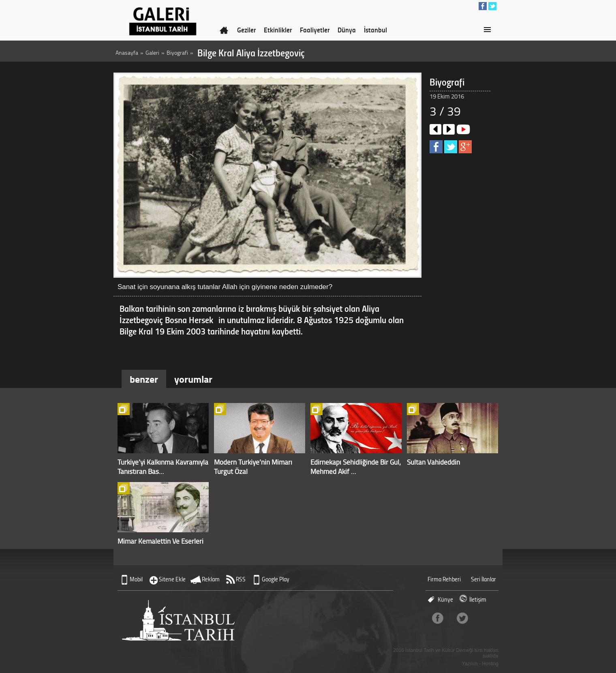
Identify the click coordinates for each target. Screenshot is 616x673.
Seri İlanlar (483, 579)
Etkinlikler (278, 30)
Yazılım (470, 664)
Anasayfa (127, 53)
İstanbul (375, 30)
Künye (445, 599)
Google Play (276, 579)
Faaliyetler (315, 30)
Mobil (136, 579)
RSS (241, 579)
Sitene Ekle (172, 579)
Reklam (211, 579)
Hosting (490, 664)
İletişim (478, 599)
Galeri (152, 53)
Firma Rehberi (444, 579)
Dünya (347, 30)
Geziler (246, 30)
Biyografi (177, 53)
